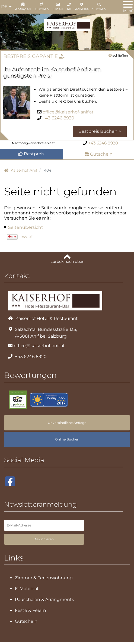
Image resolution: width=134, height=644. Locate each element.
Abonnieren (44, 536)
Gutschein (99, 154)
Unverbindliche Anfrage (67, 420)
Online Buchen (67, 437)
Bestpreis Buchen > (100, 131)
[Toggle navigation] (128, 7)
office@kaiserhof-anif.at (68, 112)
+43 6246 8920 (58, 118)
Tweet (26, 237)
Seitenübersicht (26, 227)
